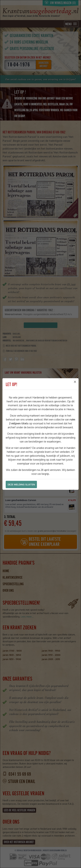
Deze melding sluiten (21, 484)
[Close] (75, 382)
